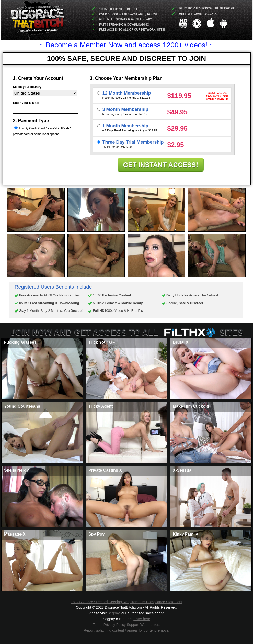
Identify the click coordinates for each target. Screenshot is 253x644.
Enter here (142, 619)
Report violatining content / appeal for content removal (126, 630)
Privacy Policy (115, 625)
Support (133, 625)
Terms (98, 625)
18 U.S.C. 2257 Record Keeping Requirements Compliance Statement (127, 602)
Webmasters (150, 625)
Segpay (113, 613)
